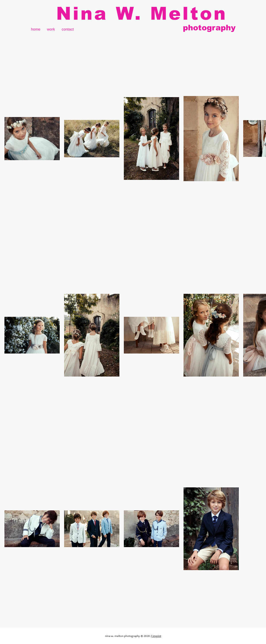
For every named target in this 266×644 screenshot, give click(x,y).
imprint (157, 636)
